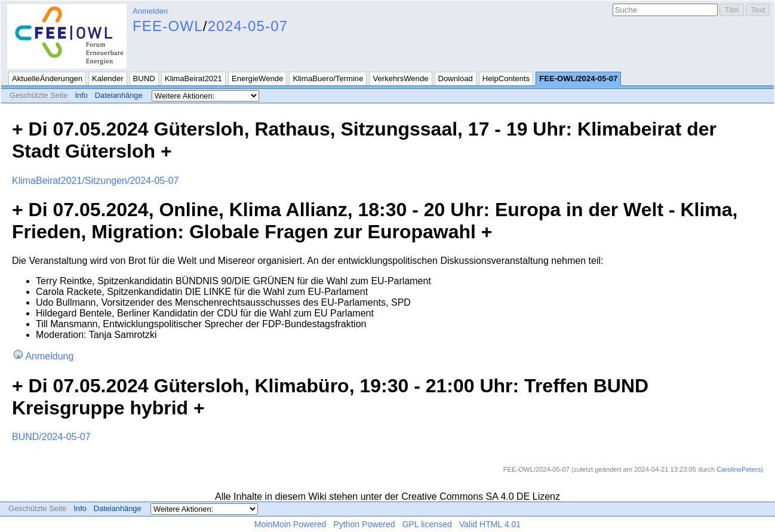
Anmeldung (49, 356)
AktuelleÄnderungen (47, 79)
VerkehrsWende (400, 79)
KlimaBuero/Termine (328, 79)
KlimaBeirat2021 (193, 79)
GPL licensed (427, 524)
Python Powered (364, 524)
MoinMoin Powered (290, 524)
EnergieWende (258, 79)
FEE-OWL (168, 26)
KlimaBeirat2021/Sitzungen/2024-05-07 (95, 181)
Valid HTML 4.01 (490, 524)
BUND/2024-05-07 (51, 437)
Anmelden (150, 11)
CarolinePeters (739, 469)
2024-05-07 (248, 26)
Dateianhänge (119, 95)
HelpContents (506, 79)
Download (456, 79)
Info (81, 95)
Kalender (107, 79)
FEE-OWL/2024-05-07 (578, 79)
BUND (144, 79)
